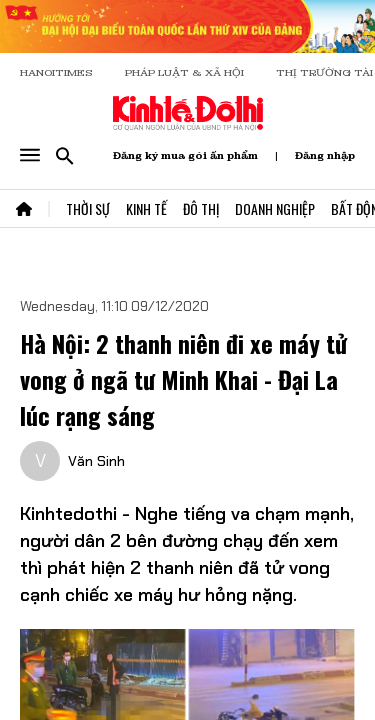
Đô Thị (201, 208)
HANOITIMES (56, 72)
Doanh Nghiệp (275, 208)
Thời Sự (88, 208)
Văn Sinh (96, 461)
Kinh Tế (146, 208)
